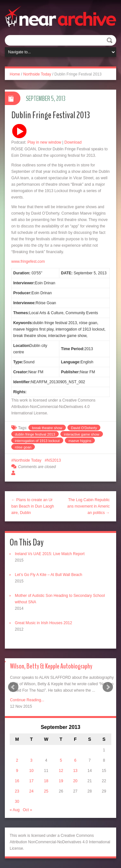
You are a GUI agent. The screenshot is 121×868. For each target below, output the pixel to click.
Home (15, 74)
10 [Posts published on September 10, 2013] (31, 771)
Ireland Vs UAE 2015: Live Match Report (50, 554)
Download (73, 142)
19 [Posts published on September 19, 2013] (61, 781)
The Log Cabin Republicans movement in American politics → (89, 506)
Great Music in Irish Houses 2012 (43, 623)
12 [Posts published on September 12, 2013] (61, 771)
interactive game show (81, 434)
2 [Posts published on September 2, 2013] (17, 760)
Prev (13, 687)
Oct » (28, 810)
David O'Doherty (84, 428)
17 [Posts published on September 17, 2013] (31, 781)
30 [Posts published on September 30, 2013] (17, 802)
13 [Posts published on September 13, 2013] (75, 771)
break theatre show (47, 428)
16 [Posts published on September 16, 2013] (17, 781)
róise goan (23, 447)
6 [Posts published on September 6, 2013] (75, 760)
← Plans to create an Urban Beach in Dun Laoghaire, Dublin (33, 506)
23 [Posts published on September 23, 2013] (17, 791)
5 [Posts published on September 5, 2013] (61, 760)
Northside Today (37, 74)
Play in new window (44, 142)
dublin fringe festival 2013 (35, 434)
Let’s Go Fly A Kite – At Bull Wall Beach (49, 575)
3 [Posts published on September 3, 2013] (31, 760)
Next (108, 687)
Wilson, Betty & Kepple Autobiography (51, 666)
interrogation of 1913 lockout (37, 441)
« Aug (15, 810)
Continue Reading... (27, 700)
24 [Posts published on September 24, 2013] (31, 791)
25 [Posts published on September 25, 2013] (46, 791)
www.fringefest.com (28, 261)
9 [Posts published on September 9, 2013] (17, 771)
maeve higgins (80, 441)
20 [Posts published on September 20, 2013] (75, 781)
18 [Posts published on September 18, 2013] (46, 781)
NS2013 (54, 460)
